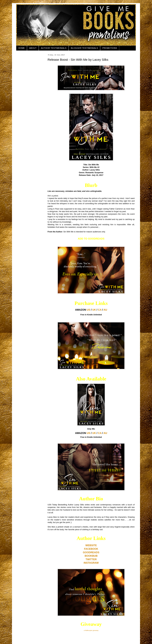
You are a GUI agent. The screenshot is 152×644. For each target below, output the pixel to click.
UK (94, 310)
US (88, 310)
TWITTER (91, 559)
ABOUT (33, 48)
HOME (22, 48)
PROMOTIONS (110, 48)
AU (105, 310)
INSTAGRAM (91, 563)
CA (100, 310)
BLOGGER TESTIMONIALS (84, 48)
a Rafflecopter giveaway (91, 630)
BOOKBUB (91, 556)
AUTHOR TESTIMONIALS (54, 48)
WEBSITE (91, 545)
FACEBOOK (91, 549)
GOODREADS (91, 552)
